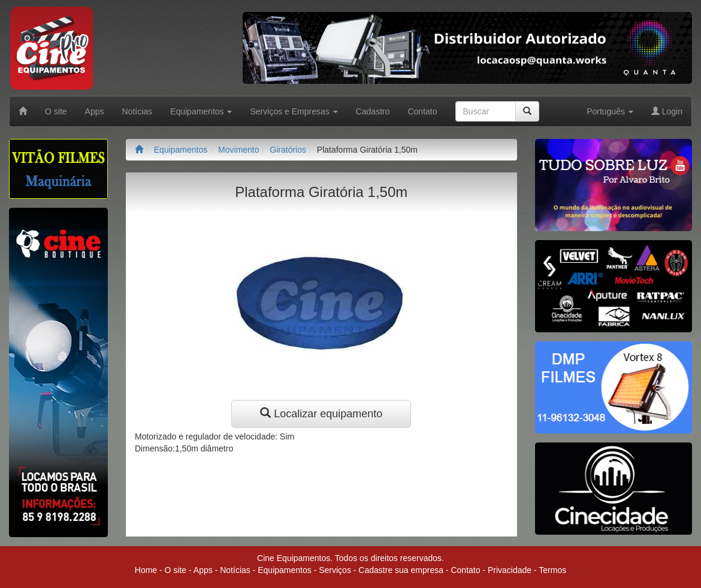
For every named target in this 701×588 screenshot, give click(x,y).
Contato (422, 111)
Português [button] (610, 111)
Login (667, 111)
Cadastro (373, 111)
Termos (552, 570)
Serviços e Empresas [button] (294, 111)
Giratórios (288, 150)
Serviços (335, 570)
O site (56, 111)
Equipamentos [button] (201, 111)
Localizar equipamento (321, 413)
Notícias (138, 111)
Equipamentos (181, 150)
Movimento (238, 150)
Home (146, 570)
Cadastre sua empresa (401, 570)
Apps (95, 111)
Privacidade (510, 570)
